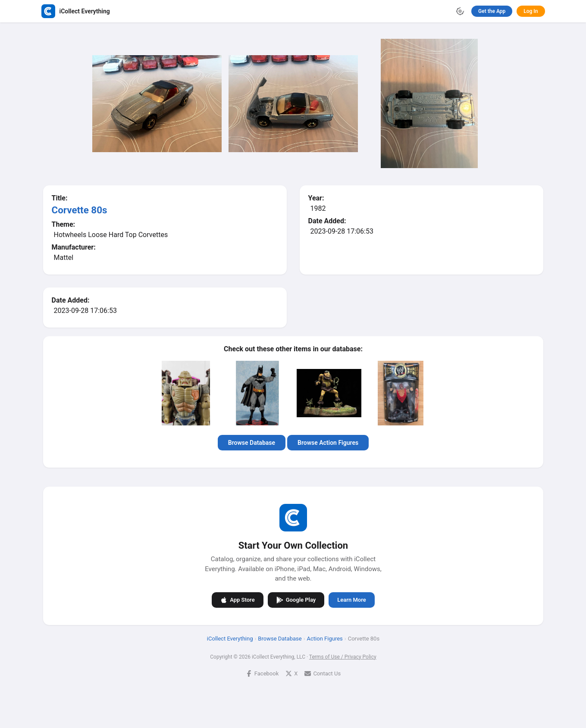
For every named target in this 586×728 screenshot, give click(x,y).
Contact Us (323, 673)
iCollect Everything (230, 638)
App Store (237, 600)
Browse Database (251, 443)
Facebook (262, 673)
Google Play (296, 600)
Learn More (351, 600)
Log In (531, 11)
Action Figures (324, 638)
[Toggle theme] (460, 11)
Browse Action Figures (328, 443)
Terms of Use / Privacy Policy (342, 656)
